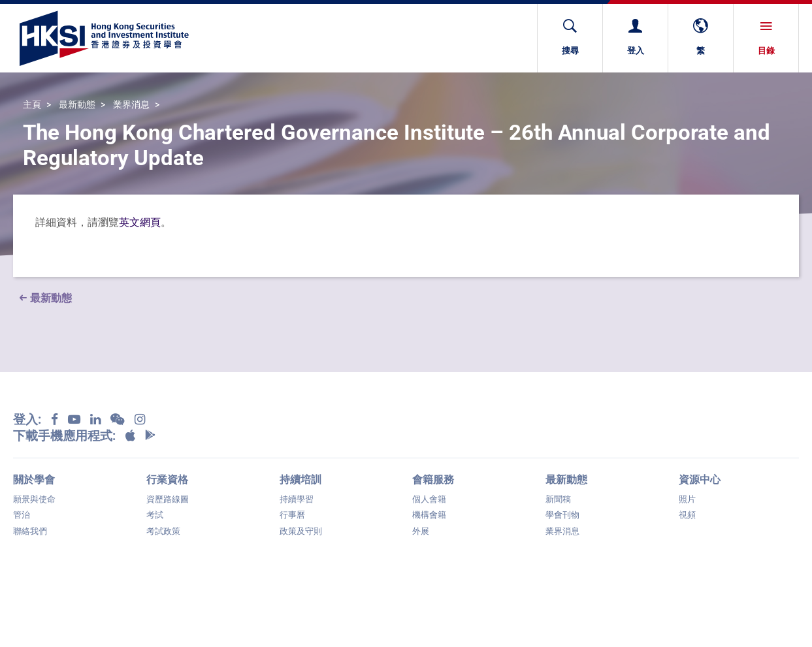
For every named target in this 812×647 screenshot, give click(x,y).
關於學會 (34, 480)
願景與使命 (34, 499)
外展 (421, 531)
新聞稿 (558, 499)
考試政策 (163, 531)
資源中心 (700, 480)
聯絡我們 (30, 531)
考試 (155, 515)
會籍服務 (433, 480)
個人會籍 (429, 499)
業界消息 (131, 105)
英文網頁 (140, 222)
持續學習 (297, 499)
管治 (22, 515)
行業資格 (167, 480)
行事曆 (292, 515)
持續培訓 (300, 480)
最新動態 (77, 105)
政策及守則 (301, 531)
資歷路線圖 (168, 499)
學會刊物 (562, 515)
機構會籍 (429, 515)
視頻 (687, 515)
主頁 (32, 105)
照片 (687, 499)
